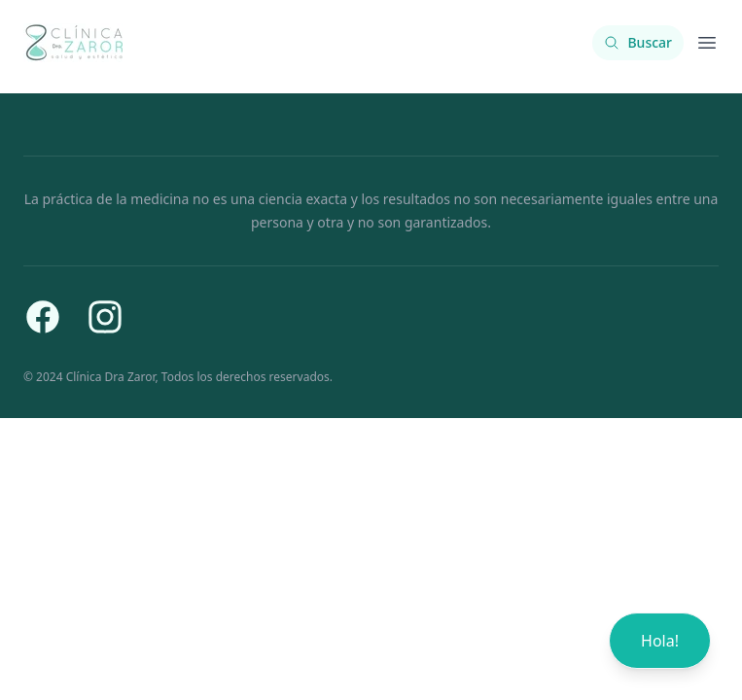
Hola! (660, 641)
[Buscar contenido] (638, 43)
